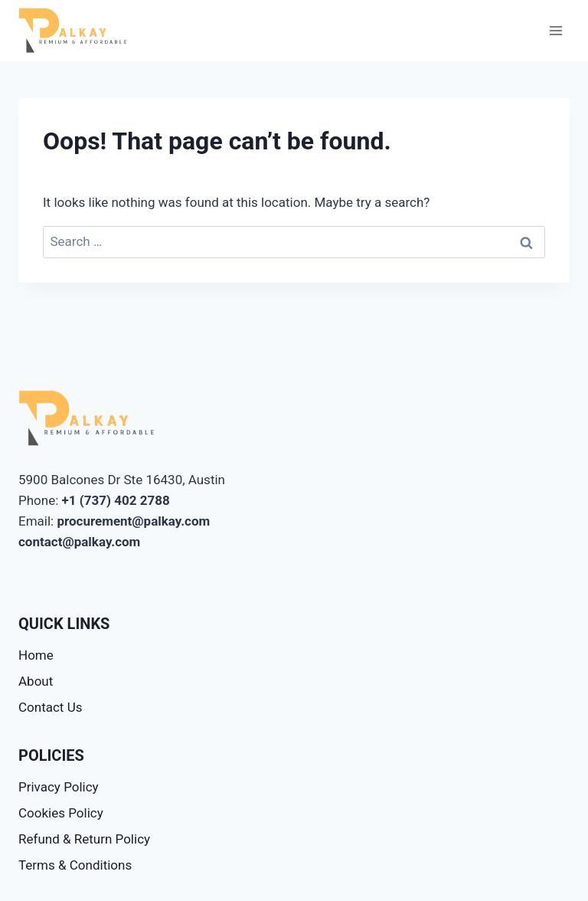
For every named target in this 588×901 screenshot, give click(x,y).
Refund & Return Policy (84, 839)
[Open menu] (555, 30)
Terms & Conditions (75, 865)
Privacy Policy (59, 787)
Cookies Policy (61, 813)
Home (36, 655)
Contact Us (50, 707)
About (36, 681)
